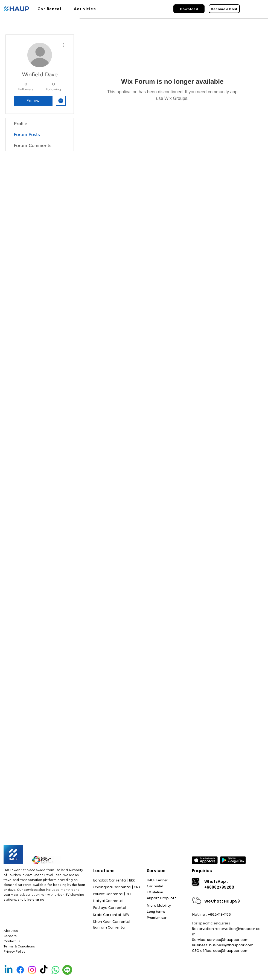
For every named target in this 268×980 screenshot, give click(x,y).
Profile (21, 124)
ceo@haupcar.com (231, 951)
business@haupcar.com (231, 945)
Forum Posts (27, 135)
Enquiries (202, 871)
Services (156, 871)
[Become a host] (224, 9)
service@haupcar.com (228, 940)
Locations (104, 871)
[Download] (189, 9)
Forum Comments (33, 146)
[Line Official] (67, 970)
